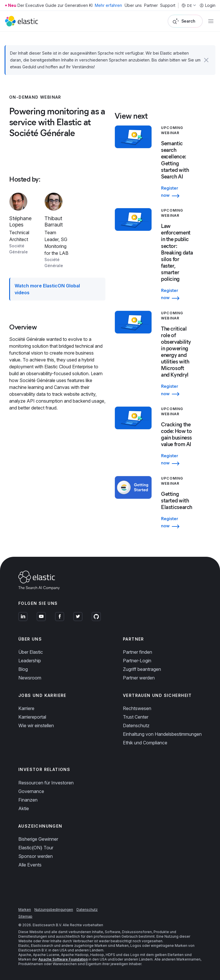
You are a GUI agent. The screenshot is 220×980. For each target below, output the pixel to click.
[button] (206, 60)
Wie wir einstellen (36, 725)
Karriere (26, 708)
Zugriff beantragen (142, 669)
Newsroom (30, 678)
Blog (23, 669)
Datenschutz (136, 725)
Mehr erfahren (108, 5)
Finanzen (28, 800)
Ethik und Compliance (145, 743)
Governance (31, 791)
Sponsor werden (36, 856)
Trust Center (136, 717)
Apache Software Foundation (63, 959)
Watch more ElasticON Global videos (47, 289)
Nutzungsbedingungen (54, 910)
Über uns (133, 5)
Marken (25, 910)
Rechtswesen (137, 708)
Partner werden (139, 678)
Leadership (30, 661)
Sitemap (25, 916)
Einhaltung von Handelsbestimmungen (162, 734)
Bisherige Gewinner (38, 839)
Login (207, 5)
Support (168, 5)
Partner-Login (137, 661)
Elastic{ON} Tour (36, 848)
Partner (151, 5)
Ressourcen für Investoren (46, 783)
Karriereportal (32, 717)
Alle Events (30, 865)
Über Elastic (31, 652)
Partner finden (137, 652)
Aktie (24, 808)
